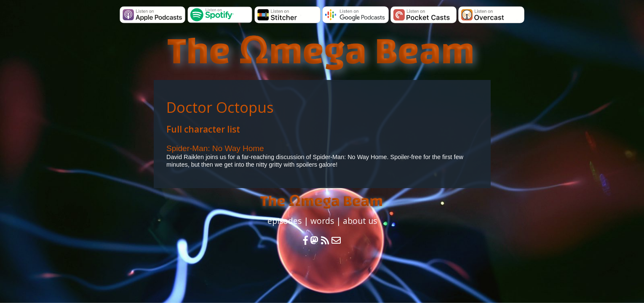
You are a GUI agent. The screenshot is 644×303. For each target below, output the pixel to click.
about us (360, 221)
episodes (285, 221)
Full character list (203, 129)
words (322, 221)
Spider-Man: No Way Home (215, 148)
